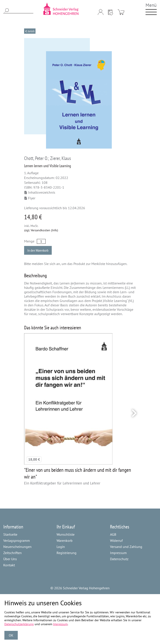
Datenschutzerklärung (19, 624)
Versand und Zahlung (126, 547)
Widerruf (116, 540)
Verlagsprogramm (17, 540)
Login (61, 547)
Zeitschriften (12, 553)
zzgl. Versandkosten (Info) (41, 230)
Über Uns (10, 559)
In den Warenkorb (38, 250)
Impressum (118, 553)
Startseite (10, 534)
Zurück (31, 31)
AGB (113, 534)
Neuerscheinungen (17, 547)
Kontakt (9, 565)
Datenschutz (119, 559)
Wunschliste (66, 534)
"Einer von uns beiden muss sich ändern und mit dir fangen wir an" (78, 473)
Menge (29, 241)
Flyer (30, 198)
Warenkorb (65, 540)
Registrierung (67, 553)
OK (11, 635)
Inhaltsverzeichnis (40, 192)
